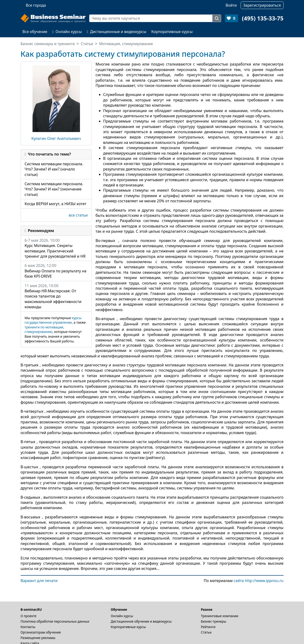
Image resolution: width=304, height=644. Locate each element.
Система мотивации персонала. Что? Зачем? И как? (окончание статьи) (54, 189)
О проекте (29, 616)
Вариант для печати (39, 581)
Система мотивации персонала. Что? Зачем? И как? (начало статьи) (54, 169)
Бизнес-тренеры (214, 621)
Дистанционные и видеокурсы (117, 32)
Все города (36, 5)
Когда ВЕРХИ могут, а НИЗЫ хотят (56, 204)
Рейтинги (208, 627)
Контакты (28, 627)
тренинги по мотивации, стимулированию (44, 329)
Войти (231, 5)
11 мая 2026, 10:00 (56, 296)
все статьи (78, 215)
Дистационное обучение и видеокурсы (141, 621)
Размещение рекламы (38, 638)
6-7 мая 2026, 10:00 (56, 248)
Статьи (206, 632)
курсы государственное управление (53, 320)
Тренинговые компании (220, 616)
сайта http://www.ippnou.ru (258, 581)
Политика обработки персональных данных (55, 621)
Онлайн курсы (67, 32)
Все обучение (35, 32)
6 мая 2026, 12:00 (56, 271)
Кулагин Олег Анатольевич (56, 138)
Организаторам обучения (41, 632)
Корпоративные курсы (172, 32)
